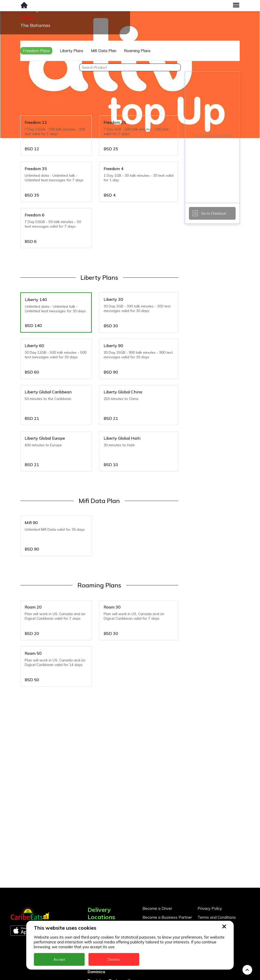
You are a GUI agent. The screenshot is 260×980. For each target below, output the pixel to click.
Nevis (93, 976)
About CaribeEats (213, 877)
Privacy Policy (210, 860)
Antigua (95, 887)
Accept (59, 959)
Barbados (97, 905)
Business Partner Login (163, 877)
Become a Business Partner (167, 868)
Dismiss (114, 959)
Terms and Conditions (217, 868)
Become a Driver (157, 860)
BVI (91, 896)
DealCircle (97, 914)
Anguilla (95, 878)
